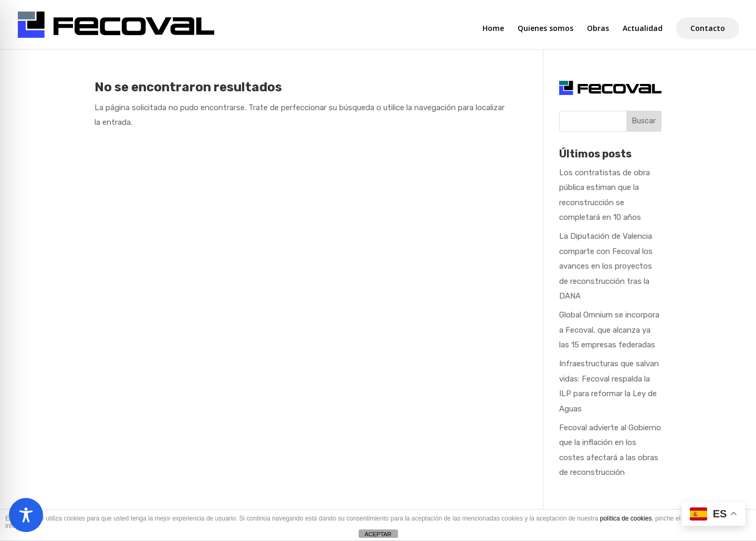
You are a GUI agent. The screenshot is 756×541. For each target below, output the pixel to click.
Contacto (708, 28)
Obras (598, 29)
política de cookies (626, 518)
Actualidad (643, 29)
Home (493, 29)
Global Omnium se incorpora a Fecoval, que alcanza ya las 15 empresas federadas (609, 330)
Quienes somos (545, 29)
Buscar (644, 121)
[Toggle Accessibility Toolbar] (26, 515)
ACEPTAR (378, 534)
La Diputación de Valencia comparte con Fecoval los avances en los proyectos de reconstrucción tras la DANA (606, 266)
